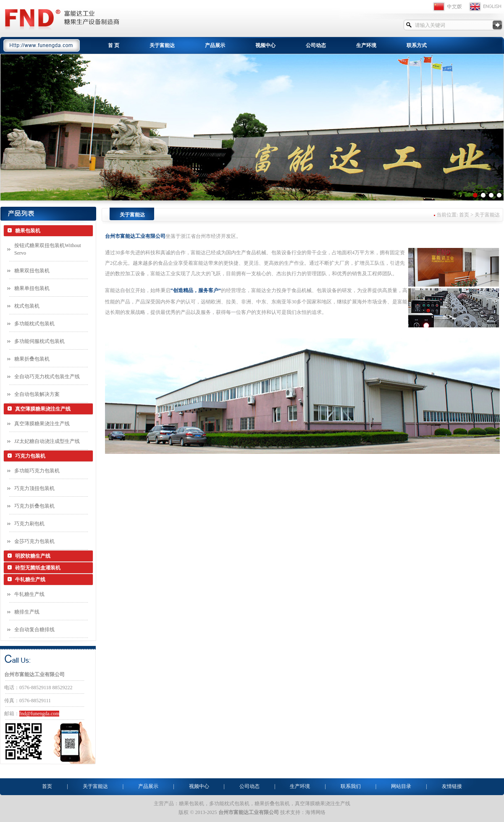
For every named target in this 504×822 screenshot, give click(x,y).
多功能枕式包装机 (34, 324)
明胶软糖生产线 (33, 556)
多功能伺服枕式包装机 (39, 341)
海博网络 (315, 812)
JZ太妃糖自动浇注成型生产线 (47, 441)
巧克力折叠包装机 (34, 506)
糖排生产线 (27, 612)
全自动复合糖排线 (34, 630)
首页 (47, 786)
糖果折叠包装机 (32, 359)
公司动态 (316, 45)
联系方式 (417, 45)
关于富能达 (162, 45)
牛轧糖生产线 (30, 580)
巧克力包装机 (30, 456)
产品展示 (215, 45)
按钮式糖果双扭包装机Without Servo (48, 249)
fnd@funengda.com (39, 714)
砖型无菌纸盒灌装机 (38, 568)
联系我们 (351, 786)
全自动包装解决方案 (37, 394)
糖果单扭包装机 (32, 288)
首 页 (114, 45)
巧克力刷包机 (29, 524)
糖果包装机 (28, 231)
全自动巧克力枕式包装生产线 (47, 377)
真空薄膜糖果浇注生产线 (43, 409)
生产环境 (366, 45)
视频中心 (265, 45)
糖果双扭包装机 (32, 271)
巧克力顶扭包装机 (34, 488)
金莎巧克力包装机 (34, 541)
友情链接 (452, 786)
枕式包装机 (27, 306)
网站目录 (401, 786)
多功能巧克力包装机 (37, 471)
